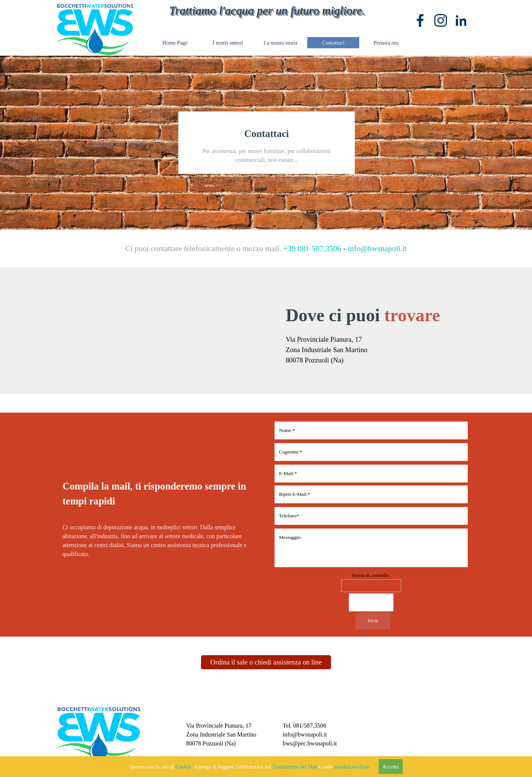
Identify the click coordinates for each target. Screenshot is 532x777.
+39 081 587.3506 (312, 248)
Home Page (175, 43)
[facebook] (420, 20)
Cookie (183, 767)
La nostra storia (280, 43)
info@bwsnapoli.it (377, 248)
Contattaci (333, 43)
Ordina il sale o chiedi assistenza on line (266, 662)
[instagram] (441, 20)
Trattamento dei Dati (295, 767)
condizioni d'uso (352, 767)
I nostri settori (228, 43)
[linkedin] (461, 20)
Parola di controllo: (371, 575)
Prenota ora (386, 43)
